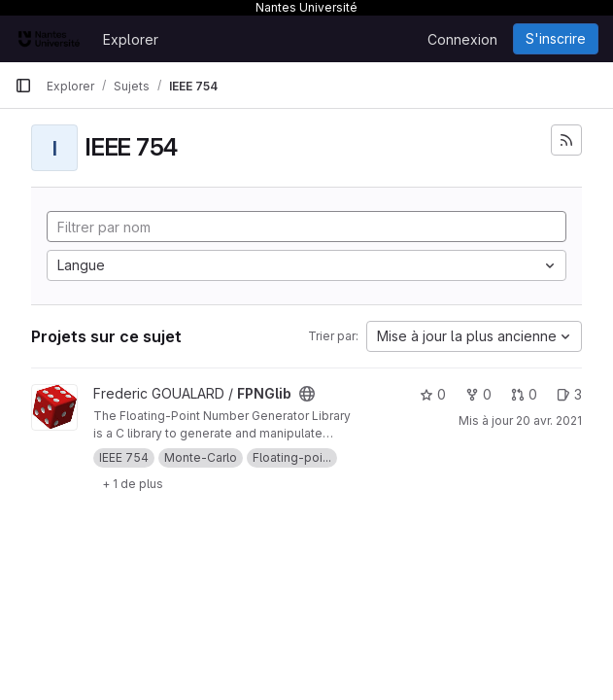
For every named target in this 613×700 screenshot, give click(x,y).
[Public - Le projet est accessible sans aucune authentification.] (307, 394)
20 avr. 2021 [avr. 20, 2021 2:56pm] (549, 420)
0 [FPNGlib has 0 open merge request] (524, 394)
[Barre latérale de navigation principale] (23, 86)
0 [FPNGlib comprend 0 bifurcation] (478, 394)
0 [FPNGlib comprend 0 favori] (433, 394)
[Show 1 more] (133, 483)
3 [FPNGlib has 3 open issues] (569, 394)
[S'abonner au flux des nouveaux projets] (566, 140)
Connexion (462, 39)
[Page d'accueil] (49, 39)
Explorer (131, 39)
